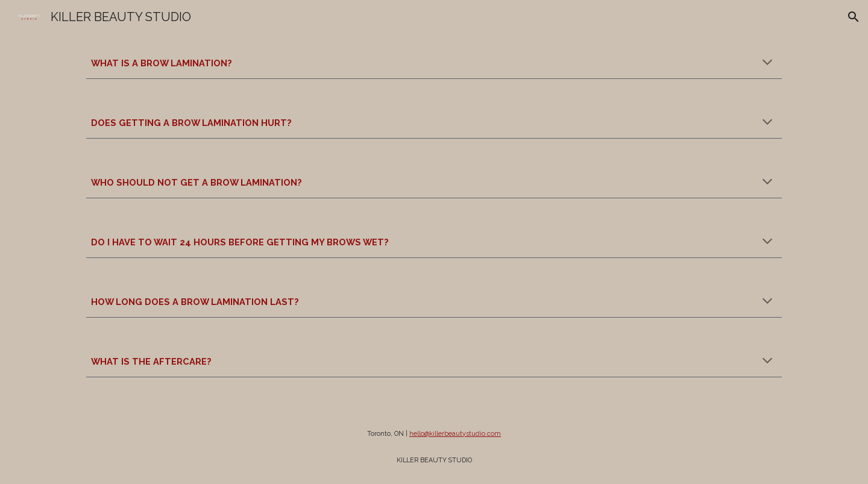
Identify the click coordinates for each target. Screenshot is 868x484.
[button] (854, 17)
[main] (434, 63)
